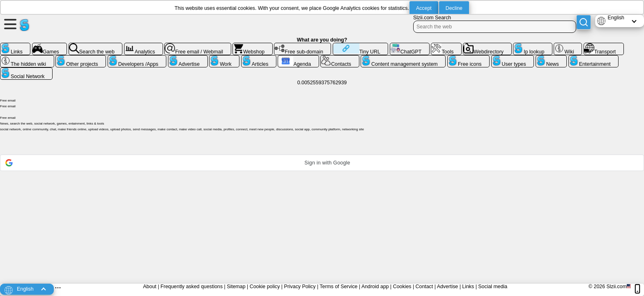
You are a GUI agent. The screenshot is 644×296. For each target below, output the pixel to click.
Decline (454, 8)
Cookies (402, 287)
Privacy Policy (300, 287)
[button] (322, 163)
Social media (493, 287)
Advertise (448, 287)
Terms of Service (338, 287)
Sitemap (236, 287)
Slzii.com (616, 287)
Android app (375, 287)
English (616, 18)
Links (468, 287)
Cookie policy (265, 287)
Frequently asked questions (192, 287)
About (149, 287)
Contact (424, 287)
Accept (424, 8)
